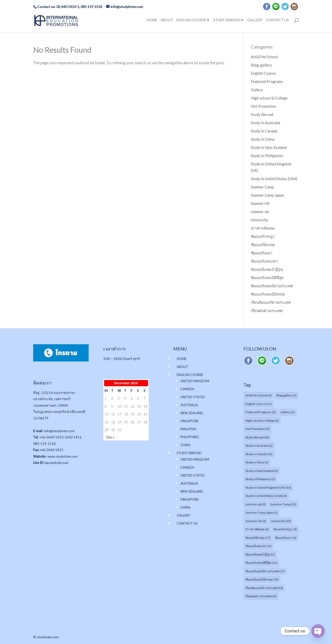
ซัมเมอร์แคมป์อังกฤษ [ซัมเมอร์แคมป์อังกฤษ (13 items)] (262, 579)
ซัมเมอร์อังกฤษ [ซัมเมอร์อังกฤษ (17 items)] (258, 538)
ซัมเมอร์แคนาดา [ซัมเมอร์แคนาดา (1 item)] (258, 546)
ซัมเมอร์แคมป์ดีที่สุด (267, 278)
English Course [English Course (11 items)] (258, 404)
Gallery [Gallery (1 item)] (288, 412)
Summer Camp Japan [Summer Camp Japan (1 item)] (261, 512)
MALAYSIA (188, 429)
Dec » (110, 437)
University (259, 220)
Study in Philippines (267, 156)
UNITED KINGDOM (195, 381)
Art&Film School (264, 57)
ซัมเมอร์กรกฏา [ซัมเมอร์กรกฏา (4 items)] (285, 529)
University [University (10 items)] (281, 521)
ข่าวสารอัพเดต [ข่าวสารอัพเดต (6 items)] (257, 529)
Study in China (263, 139)
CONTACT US (277, 20)
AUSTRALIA (189, 405)
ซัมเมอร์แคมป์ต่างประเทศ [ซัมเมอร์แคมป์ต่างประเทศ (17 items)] (265, 571)
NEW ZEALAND (192, 413)
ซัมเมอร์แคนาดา (264, 261)
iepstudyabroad (56, 463)
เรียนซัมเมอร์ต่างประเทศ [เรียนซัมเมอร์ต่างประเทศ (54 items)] (264, 588)
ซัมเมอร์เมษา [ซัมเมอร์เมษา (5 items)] (286, 538)
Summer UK (260, 203)
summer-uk (260, 212)
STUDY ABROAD (227, 20)
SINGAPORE (190, 421)
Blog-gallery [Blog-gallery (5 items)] (286, 395)
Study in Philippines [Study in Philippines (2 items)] (260, 479)
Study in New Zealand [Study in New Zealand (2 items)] (262, 471)
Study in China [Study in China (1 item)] (257, 462)
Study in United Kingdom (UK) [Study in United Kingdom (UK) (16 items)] (268, 487)
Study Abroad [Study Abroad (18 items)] (257, 437)
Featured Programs (267, 81)
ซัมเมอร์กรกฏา (263, 236)
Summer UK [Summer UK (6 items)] (256, 521)
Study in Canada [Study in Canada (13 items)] (259, 454)
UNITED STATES (193, 397)
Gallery (257, 90)
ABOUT (167, 20)
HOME (152, 20)
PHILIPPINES (190, 437)
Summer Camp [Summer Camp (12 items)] (283, 504)
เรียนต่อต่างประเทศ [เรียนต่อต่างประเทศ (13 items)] (261, 596)
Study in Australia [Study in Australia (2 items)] (259, 446)
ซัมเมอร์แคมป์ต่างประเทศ (272, 286)
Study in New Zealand (269, 147)
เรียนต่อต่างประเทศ (267, 311)
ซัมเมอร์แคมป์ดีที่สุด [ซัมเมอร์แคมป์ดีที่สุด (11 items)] (261, 563)
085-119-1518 (44, 444)
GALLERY (255, 20)
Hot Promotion (263, 106)
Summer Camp (262, 187)
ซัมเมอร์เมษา (261, 253)
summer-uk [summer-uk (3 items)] (255, 504)
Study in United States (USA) (274, 179)
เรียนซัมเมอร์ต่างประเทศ (271, 302)
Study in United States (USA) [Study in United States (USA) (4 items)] (266, 496)
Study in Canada (264, 131)
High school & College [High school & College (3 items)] (262, 421)
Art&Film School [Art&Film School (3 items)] (258, 395)
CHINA (185, 445)
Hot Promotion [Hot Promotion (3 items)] (257, 429)
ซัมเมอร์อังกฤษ (263, 245)
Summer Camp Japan (267, 195)
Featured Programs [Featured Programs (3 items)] (261, 412)
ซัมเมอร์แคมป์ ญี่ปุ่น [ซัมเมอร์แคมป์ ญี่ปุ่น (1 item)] (260, 554)
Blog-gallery (261, 65)
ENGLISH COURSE (191, 20)
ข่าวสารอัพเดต (263, 228)
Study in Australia (265, 123)
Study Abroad (262, 114)
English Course (263, 73)
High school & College (269, 98)
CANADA (187, 389)
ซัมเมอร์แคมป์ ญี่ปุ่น (267, 269)
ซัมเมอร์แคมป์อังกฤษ (268, 294)
